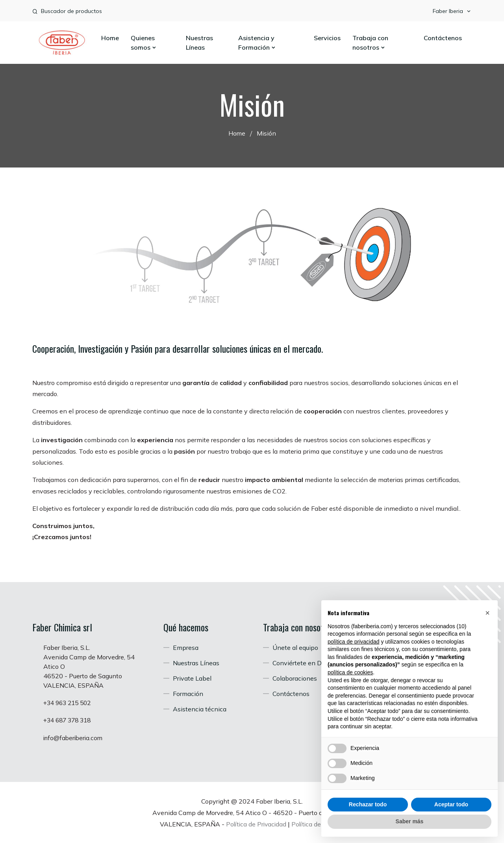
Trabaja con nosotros (370, 43)
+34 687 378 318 (69, 720)
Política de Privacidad (255, 823)
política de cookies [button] (350, 672)
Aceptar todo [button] (451, 804)
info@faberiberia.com (74, 737)
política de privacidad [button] (354, 642)
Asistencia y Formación (257, 43)
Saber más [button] (410, 821)
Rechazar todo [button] (368, 804)
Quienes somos (144, 43)
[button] (487, 613)
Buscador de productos (71, 11)
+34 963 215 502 (69, 703)
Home (110, 38)
